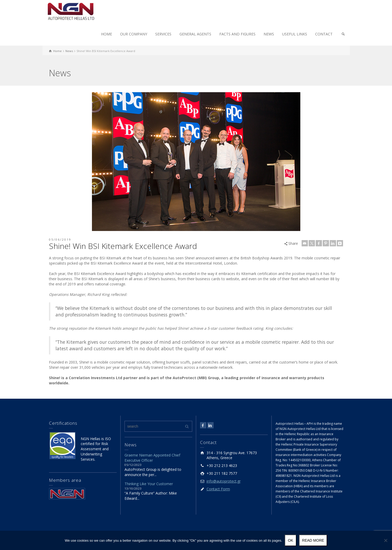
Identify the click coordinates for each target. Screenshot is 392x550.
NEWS (269, 34)
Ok (290, 540)
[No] (385, 540)
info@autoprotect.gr (224, 481)
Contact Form (218, 489)
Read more (313, 540)
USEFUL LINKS (295, 34)
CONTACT (324, 34)
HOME (107, 34)
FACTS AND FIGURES (237, 34)
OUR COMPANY (134, 34)
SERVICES (163, 34)
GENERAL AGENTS (195, 34)
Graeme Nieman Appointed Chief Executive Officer (152, 458)
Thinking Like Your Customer (149, 484)
